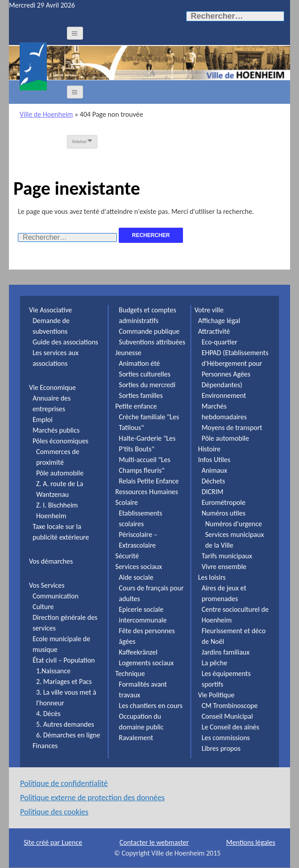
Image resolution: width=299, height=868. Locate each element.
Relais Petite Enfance (149, 481)
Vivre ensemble (224, 567)
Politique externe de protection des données (92, 798)
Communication (56, 596)
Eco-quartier (220, 342)
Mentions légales (251, 842)
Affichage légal (219, 321)
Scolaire (127, 502)
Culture (43, 607)
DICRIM (213, 492)
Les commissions (226, 738)
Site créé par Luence (53, 842)
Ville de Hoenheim (46, 114)
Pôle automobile (60, 473)
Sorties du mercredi (147, 385)
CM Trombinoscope (230, 706)
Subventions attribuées (152, 342)
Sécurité (127, 556)
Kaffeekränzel (138, 652)
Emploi (43, 420)
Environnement (224, 395)
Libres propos (221, 748)
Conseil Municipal (227, 716)
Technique (130, 674)
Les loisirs (212, 577)
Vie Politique (216, 695)
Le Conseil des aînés (230, 727)
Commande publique (149, 331)
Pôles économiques (60, 441)
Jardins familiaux (226, 652)
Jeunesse (128, 353)
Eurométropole (224, 502)
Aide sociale (136, 577)
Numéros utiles (224, 513)
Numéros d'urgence (234, 524)
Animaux (214, 470)
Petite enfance (136, 406)
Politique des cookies (54, 812)
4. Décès (48, 714)
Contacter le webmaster (154, 842)
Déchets (213, 481)
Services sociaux (139, 567)
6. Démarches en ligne (68, 735)
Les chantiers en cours (151, 706)
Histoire (209, 449)
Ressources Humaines (147, 492)
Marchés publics (56, 430)
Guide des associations (65, 342)
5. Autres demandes (65, 724)
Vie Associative (50, 310)
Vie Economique (52, 387)
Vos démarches (51, 561)
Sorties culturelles (145, 374)
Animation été (139, 363)
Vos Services (47, 585)
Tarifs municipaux (227, 556)
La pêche (215, 663)
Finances (45, 746)
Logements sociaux (146, 663)
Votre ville (209, 310)
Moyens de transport (232, 428)
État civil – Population (64, 660)
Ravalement (136, 738)
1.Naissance (53, 671)
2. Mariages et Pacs (64, 682)
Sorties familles (141, 395)
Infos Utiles (214, 460)
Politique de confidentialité (64, 783)
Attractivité (214, 331)
